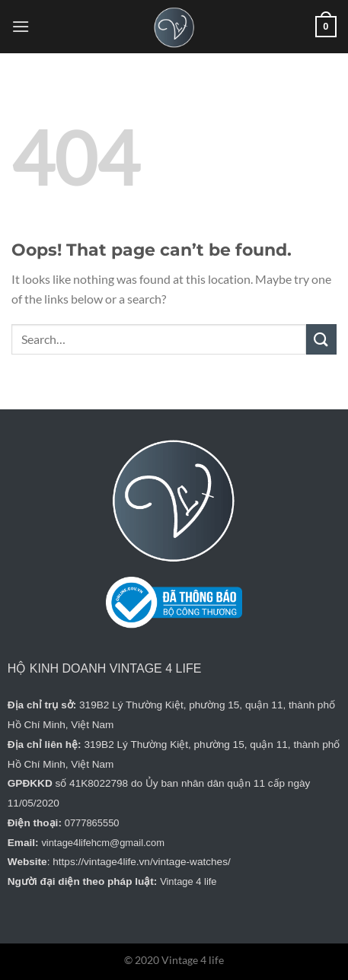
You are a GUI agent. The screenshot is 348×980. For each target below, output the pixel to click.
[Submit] (321, 339)
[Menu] (21, 26)
